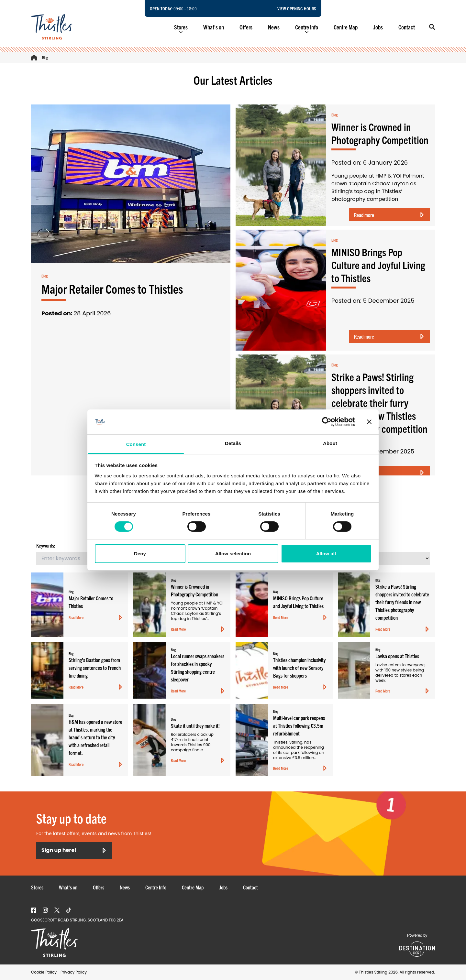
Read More (96, 617)
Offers (246, 27)
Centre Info (307, 28)
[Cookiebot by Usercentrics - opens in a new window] (327, 422)
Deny (140, 554)
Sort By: (342, 545)
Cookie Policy (44, 972)
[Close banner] (369, 422)
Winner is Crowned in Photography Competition (380, 133)
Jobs (378, 27)
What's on (214, 27)
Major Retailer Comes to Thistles (112, 289)
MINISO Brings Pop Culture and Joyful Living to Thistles (378, 265)
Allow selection (233, 554)
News (274, 27)
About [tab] (330, 443)
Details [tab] (233, 443)
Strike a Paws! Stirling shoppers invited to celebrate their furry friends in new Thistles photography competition (379, 402)
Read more (389, 215)
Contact (407, 27)
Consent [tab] (136, 444)
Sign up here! (74, 850)
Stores (181, 28)
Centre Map (346, 27)
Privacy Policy (74, 972)
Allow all (326, 554)
